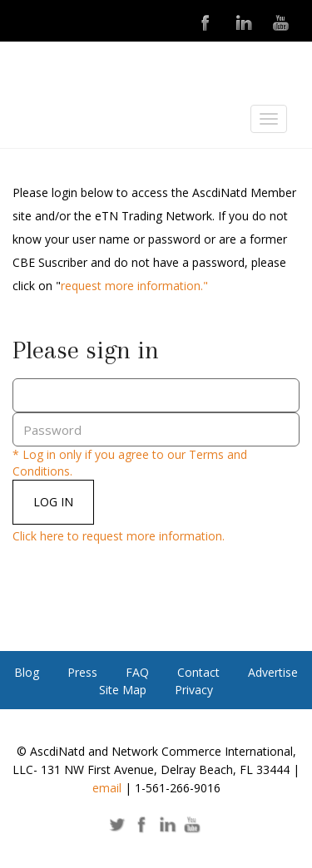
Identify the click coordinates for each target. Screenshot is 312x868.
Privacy (194, 690)
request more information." (134, 286)
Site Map (123, 690)
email (107, 788)
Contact (198, 672)
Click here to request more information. (119, 536)
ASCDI (96, 123)
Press (82, 672)
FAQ (137, 672)
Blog (27, 672)
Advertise (273, 672)
